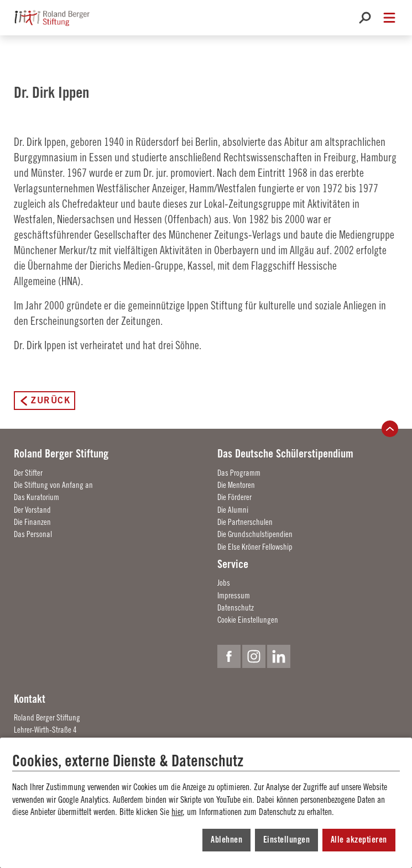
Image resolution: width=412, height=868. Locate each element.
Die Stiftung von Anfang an (53, 485)
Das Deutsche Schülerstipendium (285, 453)
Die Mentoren (236, 485)
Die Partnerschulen (245, 522)
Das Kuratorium (36, 497)
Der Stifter (28, 473)
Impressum (234, 595)
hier (177, 812)
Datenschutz (236, 607)
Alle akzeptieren (359, 840)
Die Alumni (233, 510)
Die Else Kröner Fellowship (255, 547)
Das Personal (33, 534)
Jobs (224, 583)
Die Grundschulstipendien (255, 534)
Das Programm (239, 473)
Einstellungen (287, 840)
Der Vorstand (32, 510)
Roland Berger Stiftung (61, 453)
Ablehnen (226, 840)
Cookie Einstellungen (248, 620)
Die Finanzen (32, 522)
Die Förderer (234, 497)
